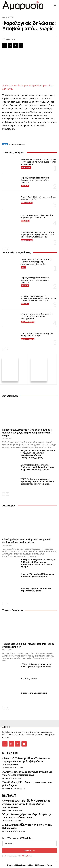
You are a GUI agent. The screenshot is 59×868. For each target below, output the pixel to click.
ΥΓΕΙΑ (23, 267)
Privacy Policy (27, 856)
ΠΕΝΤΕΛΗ (25, 304)
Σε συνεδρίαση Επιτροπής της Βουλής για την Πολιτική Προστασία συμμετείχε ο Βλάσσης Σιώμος (38, 467)
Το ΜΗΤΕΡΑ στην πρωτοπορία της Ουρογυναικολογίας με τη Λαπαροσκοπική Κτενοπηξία (36, 262)
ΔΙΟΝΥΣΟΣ (25, 186)
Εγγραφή (29, 850)
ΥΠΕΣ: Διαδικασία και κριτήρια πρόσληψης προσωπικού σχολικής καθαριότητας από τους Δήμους (37, 481)
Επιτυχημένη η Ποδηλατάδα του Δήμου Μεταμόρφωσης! (36, 589)
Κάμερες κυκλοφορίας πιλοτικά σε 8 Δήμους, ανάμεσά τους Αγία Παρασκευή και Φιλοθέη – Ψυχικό (27, 432)
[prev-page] (4, 249)
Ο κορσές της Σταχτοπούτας (34, 693)
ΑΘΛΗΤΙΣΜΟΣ (26, 168)
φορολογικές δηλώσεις (17, 144)
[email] (29, 843)
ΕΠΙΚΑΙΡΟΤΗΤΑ (27, 203)
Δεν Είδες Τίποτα (29, 678)
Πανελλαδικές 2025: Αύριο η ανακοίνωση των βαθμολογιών (27, 783)
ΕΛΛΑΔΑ (11, 17)
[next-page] (8, 249)
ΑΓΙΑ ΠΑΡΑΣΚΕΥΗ (28, 322)
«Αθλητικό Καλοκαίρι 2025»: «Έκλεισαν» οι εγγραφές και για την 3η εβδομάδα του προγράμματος (38, 162)
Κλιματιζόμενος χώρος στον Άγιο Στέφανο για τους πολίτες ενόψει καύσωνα (35, 180)
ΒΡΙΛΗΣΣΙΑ (25, 221)
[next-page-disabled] (8, 603)
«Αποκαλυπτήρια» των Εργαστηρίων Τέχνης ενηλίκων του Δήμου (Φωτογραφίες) (37, 316)
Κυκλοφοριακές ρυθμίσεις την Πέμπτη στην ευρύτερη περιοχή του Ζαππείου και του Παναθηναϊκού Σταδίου (37, 235)
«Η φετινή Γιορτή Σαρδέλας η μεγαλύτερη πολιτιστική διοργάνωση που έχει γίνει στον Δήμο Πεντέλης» (38, 298)
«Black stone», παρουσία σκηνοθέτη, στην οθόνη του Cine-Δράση (37, 217)
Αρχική (4, 17)
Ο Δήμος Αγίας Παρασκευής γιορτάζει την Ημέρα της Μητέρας (37, 335)
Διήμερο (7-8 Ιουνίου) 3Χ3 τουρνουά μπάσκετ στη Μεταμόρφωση (37, 575)
